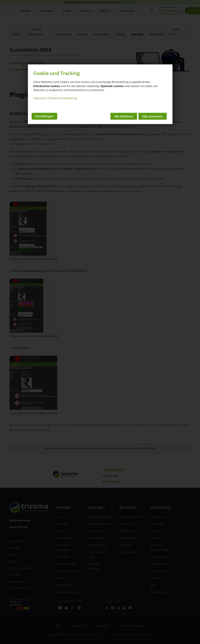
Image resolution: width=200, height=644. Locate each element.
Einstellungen (44, 116)
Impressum (40, 98)
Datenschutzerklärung (63, 98)
